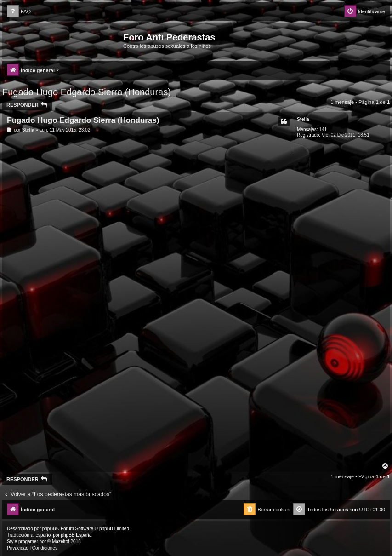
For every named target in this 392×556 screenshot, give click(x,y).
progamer (28, 542)
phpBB (49, 529)
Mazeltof (61, 542)
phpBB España (76, 535)
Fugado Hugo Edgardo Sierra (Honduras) (87, 92)
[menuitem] (19, 12)
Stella (303, 119)
